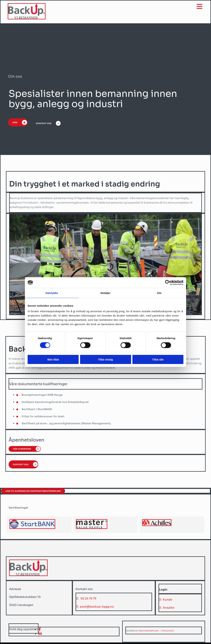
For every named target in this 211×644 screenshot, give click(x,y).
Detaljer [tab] (105, 293)
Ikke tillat (53, 359)
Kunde (167, 600)
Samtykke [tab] (52, 293)
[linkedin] (40, 634)
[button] (19, 124)
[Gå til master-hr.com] (92, 529)
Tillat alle (158, 359)
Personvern (168, 631)
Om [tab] (159, 293)
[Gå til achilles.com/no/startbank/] (32, 529)
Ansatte (168, 608)
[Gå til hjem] (27, 18)
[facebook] (40, 630)
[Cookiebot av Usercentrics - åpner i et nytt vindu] (168, 282)
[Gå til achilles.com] (157, 526)
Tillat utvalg (105, 359)
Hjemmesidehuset (148, 631)
